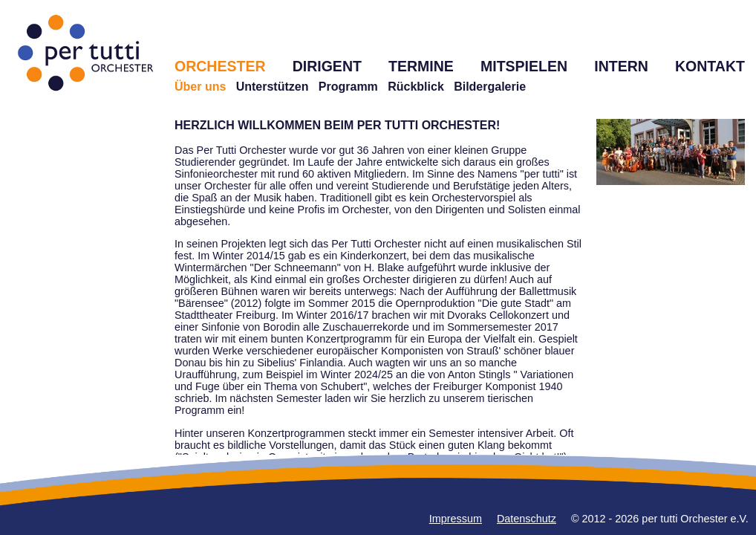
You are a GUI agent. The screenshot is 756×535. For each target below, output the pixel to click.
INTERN (621, 66)
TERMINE (421, 66)
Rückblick (416, 87)
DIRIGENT (327, 66)
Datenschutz (527, 519)
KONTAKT (710, 66)
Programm (348, 87)
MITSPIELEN (524, 66)
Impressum (456, 519)
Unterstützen (273, 87)
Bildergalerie (490, 87)
